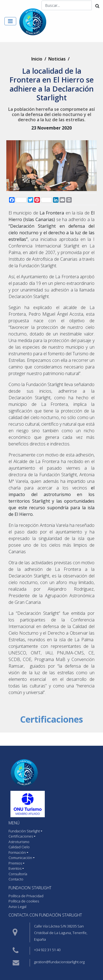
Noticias (57, 59)
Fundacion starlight (30, 888)
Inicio (37, 59)
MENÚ (14, 823)
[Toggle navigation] (10, 21)
